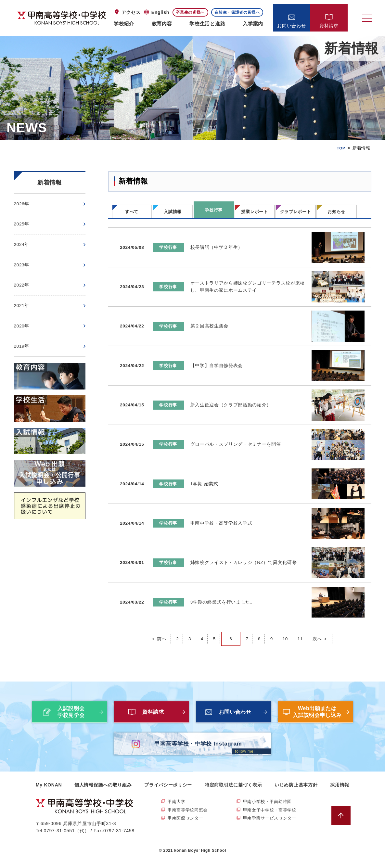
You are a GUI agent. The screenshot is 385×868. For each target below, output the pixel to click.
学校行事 (214, 210)
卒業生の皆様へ (190, 12)
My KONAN (49, 793)
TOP (341, 148)
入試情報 (173, 212)
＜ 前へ (158, 629)
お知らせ (336, 212)
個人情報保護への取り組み (103, 793)
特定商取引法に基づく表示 (233, 793)
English (160, 12)
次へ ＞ (321, 629)
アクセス (131, 12)
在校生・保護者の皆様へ (237, 12)
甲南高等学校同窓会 (189, 819)
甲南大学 (177, 810)
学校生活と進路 (207, 24)
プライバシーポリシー (168, 793)
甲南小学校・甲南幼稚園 (269, 810)
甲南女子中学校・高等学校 (272, 819)
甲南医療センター (187, 828)
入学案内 (253, 24)
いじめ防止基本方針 (296, 793)
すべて (132, 212)
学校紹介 (124, 24)
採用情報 (340, 793)
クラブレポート (296, 212)
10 (285, 629)
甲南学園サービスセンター (272, 828)
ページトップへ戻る (344, 824)
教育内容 (162, 24)
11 (301, 629)
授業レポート (254, 212)
